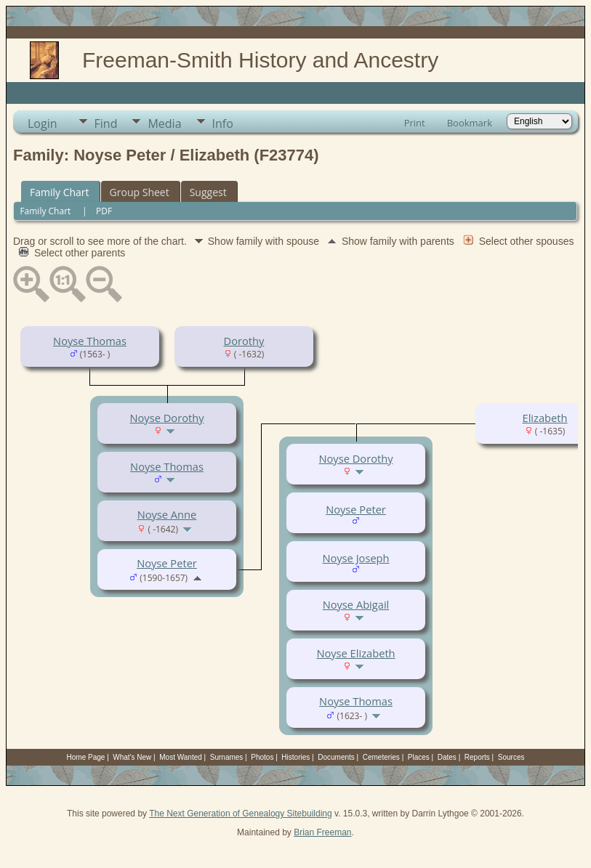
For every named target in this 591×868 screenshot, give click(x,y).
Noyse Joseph (355, 558)
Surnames (227, 757)
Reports (477, 757)
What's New (132, 757)
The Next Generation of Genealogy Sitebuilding (241, 814)
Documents (336, 757)
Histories (295, 757)
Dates (447, 757)
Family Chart (60, 192)
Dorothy (244, 341)
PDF (104, 211)
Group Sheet (140, 192)
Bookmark (470, 123)
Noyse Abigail (356, 604)
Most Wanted (181, 757)
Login (43, 123)
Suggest (208, 192)
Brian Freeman (322, 832)
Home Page (86, 757)
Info (223, 123)
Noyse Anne (167, 514)
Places (419, 757)
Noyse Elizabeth (355, 653)
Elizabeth (545, 418)
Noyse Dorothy (166, 418)
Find (106, 123)
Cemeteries (381, 757)
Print (415, 123)
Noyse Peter (167, 563)
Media (164, 123)
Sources (511, 757)
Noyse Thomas (90, 341)
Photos (262, 757)
